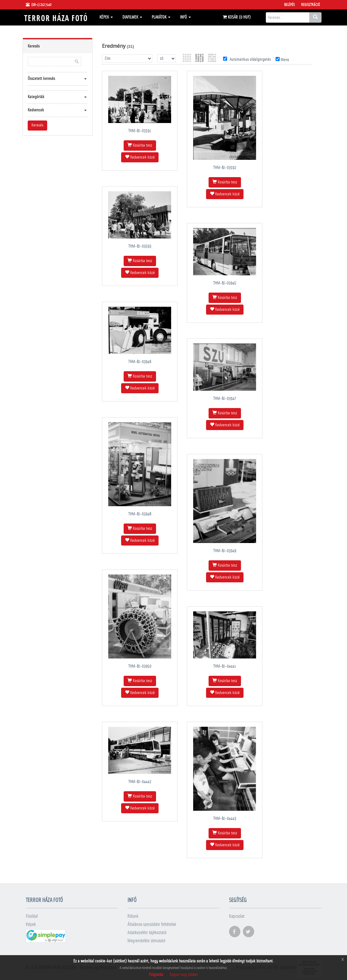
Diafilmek (132, 17)
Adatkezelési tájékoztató (147, 933)
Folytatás (156, 975)
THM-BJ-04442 (140, 782)
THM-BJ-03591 (140, 131)
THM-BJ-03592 (225, 168)
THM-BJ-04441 (225, 666)
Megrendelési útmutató (146, 941)
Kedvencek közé (140, 157)
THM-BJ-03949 (225, 551)
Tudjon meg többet (184, 975)
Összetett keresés (41, 79)
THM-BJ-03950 (140, 666)
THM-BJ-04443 (225, 819)
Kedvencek (36, 110)
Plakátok (161, 17)
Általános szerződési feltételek (152, 924)
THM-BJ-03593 (140, 246)
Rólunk (133, 916)
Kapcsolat (237, 916)
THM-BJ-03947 (225, 399)
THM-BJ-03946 (140, 362)
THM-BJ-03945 (225, 283)
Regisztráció (311, 5)
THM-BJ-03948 (140, 514)
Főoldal (32, 916)
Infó (185, 17)
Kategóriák (36, 97)
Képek (106, 17)
